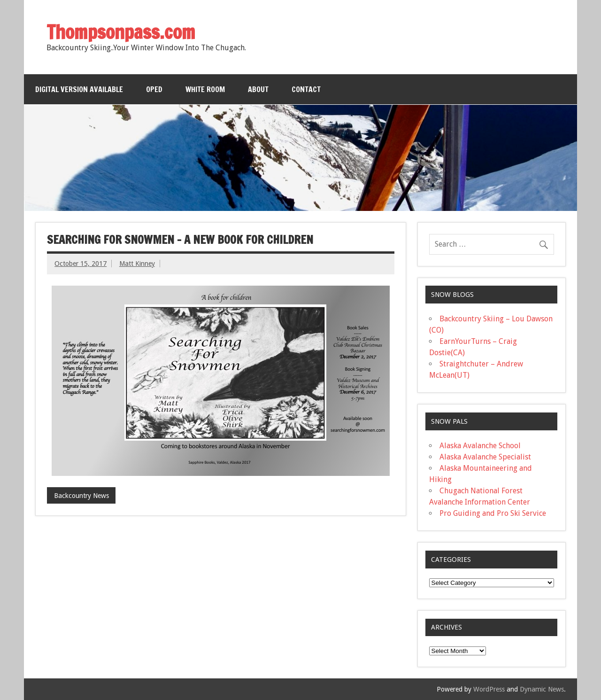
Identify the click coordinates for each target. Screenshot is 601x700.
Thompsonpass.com (121, 32)
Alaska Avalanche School (480, 446)
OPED (154, 89)
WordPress (489, 689)
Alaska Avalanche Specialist (485, 457)
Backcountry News (81, 496)
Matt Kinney (137, 264)
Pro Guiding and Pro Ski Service (493, 513)
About (258, 89)
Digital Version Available (79, 89)
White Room (205, 89)
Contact (306, 89)
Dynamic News (542, 689)
